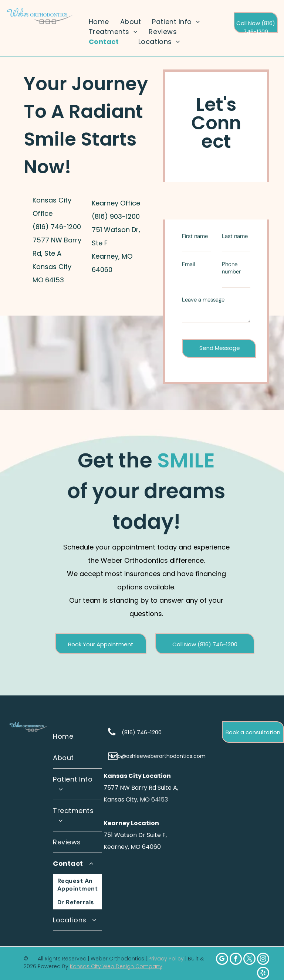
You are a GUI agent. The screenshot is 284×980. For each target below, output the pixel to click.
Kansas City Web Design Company (116, 966)
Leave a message (203, 300)
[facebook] (236, 960)
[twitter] (249, 960)
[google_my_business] (222, 960)
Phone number (231, 268)
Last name (235, 236)
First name (195, 236)
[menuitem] (99, 22)
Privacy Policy (166, 959)
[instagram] (263, 960)
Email (188, 264)
